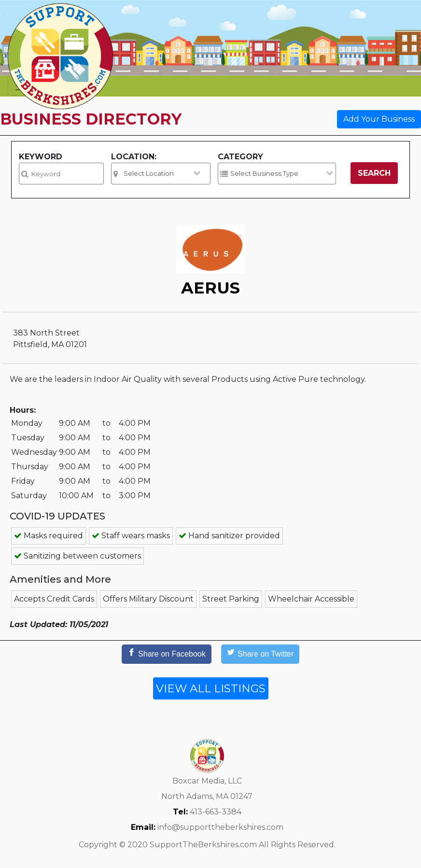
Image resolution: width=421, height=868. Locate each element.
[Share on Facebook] (167, 654)
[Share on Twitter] (260, 654)
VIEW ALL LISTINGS (211, 688)
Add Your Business (379, 119)
